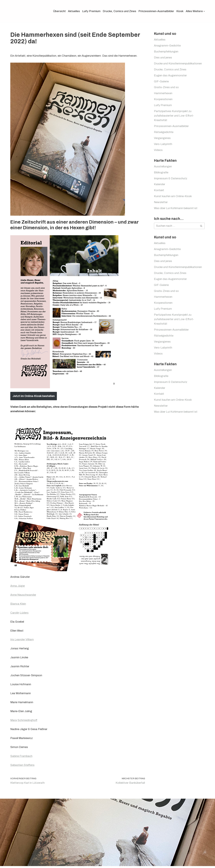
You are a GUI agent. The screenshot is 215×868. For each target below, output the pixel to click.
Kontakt (159, 192)
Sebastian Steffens (23, 767)
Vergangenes (163, 139)
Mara (14, 722)
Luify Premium (90, 11)
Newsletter (161, 204)
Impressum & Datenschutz (171, 180)
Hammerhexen (163, 94)
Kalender (160, 186)
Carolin (15, 613)
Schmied (23, 722)
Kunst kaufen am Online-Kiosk (173, 198)
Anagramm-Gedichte (168, 46)
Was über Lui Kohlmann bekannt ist (176, 210)
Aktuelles (72, 11)
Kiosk (180, 11)
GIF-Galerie (162, 82)
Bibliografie (161, 174)
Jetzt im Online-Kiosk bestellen (34, 396)
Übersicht (57, 11)
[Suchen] (210, 11)
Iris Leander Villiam (22, 640)
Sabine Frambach (21, 758)
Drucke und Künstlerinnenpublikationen (178, 64)
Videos (158, 151)
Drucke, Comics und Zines (118, 11)
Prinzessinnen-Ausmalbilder (156, 11)
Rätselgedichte (164, 133)
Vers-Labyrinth (163, 145)
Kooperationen (163, 100)
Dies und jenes (163, 58)
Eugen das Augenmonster (171, 76)
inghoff (33, 722)
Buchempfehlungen (166, 52)
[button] (204, 11)
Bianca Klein (18, 604)
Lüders (24, 613)
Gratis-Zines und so (167, 88)
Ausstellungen (163, 168)
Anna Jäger (18, 586)
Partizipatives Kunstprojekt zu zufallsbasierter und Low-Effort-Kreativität (174, 117)
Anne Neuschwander (24, 595)
